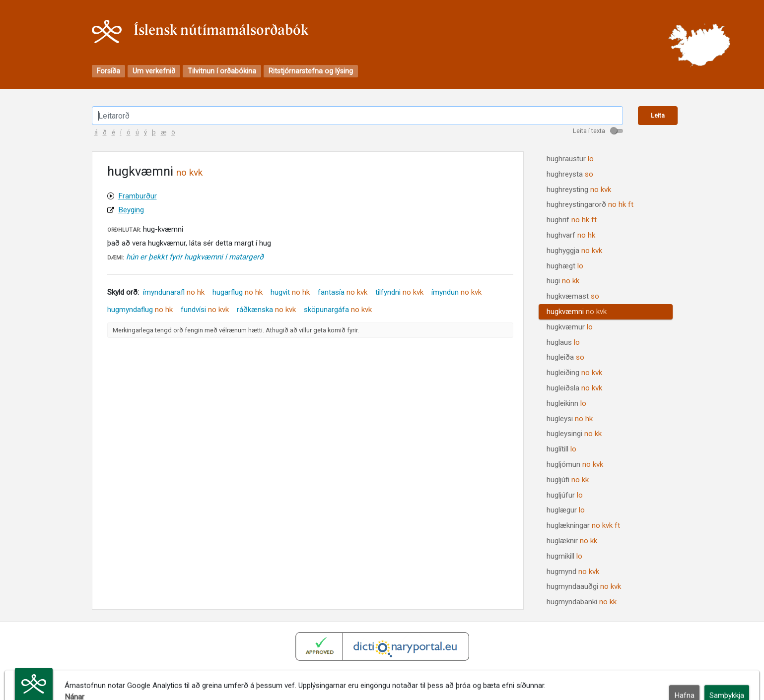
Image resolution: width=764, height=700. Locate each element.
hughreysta (570, 174)
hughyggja (574, 251)
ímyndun (456, 292)
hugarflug (238, 292)
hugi (563, 281)
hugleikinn (566, 403)
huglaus (563, 342)
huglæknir (572, 541)
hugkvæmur (570, 327)
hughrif (572, 220)
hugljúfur (565, 495)
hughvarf (571, 235)
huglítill (561, 449)
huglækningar (583, 525)
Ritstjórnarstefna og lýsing (311, 71)
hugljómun (575, 464)
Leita (658, 115)
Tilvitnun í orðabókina (222, 71)
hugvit (290, 292)
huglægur (566, 510)
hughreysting (579, 190)
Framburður (138, 196)
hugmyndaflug (140, 310)
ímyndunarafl (174, 292)
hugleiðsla (574, 388)
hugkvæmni (577, 312)
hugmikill (564, 556)
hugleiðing (574, 373)
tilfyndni (399, 292)
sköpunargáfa (338, 310)
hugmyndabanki (582, 602)
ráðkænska (266, 310)
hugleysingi (574, 434)
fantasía (343, 292)
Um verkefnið (154, 71)
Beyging (131, 210)
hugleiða (565, 357)
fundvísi (205, 310)
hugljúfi (568, 480)
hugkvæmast (573, 296)
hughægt (565, 266)
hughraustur (570, 159)
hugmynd (573, 572)
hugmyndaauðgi (584, 586)
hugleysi (570, 419)
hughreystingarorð (590, 204)
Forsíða (108, 71)
